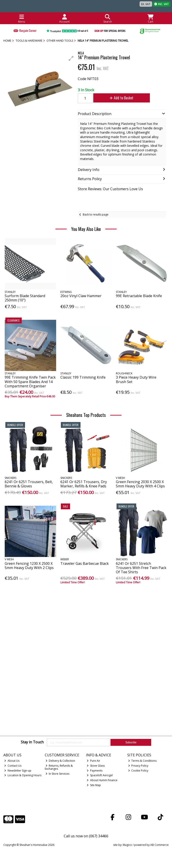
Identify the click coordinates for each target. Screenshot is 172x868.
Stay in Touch (32, 742)
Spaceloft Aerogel (100, 775)
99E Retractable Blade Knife (139, 296)
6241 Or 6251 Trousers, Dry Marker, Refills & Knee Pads (84, 484)
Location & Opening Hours (23, 775)
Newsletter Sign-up (18, 771)
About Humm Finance (102, 780)
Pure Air (93, 761)
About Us (12, 761)
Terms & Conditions (142, 761)
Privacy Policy (138, 766)
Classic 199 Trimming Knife (83, 377)
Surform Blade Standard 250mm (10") (25, 298)
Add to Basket (119, 98)
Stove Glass (96, 766)
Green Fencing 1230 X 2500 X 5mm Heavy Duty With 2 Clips (29, 566)
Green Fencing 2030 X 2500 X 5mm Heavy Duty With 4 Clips (140, 484)
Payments (95, 771)
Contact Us (13, 766)
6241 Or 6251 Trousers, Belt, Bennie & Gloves (29, 484)
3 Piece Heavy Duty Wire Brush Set (136, 379)
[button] (71, 58)
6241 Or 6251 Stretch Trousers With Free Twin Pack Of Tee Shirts (141, 568)
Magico (127, 845)
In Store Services (58, 774)
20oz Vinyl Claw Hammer (81, 296)
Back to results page (96, 214)
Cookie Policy (138, 771)
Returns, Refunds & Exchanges (59, 767)
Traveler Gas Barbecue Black (85, 563)
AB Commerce (159, 845)
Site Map (94, 785)
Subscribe (131, 742)
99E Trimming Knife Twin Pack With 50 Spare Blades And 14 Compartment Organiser (30, 382)
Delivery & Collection (61, 761)
